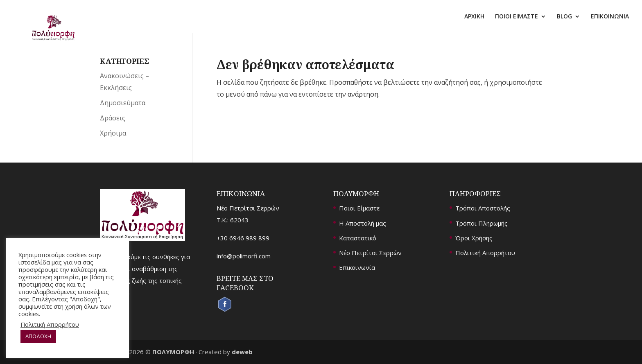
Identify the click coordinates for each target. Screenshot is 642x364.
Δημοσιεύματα (123, 103)
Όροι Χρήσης (474, 238)
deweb (242, 352)
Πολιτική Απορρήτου (485, 253)
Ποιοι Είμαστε (359, 208)
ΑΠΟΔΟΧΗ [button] (38, 336)
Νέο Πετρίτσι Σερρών (370, 253)
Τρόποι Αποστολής (483, 208)
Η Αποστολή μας (363, 223)
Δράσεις (113, 118)
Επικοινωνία (357, 267)
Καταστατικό (358, 238)
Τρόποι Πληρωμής (481, 223)
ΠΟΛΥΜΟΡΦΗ (173, 352)
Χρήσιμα (113, 133)
